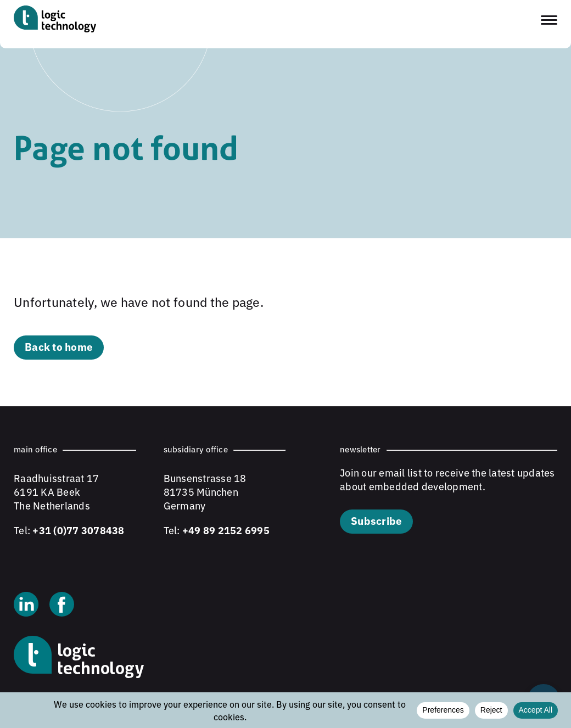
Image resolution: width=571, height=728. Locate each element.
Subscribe (376, 520)
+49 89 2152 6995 (226, 530)
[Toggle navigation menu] (549, 20)
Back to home (59, 346)
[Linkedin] (26, 606)
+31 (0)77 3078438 (78, 530)
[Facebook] (62, 606)
